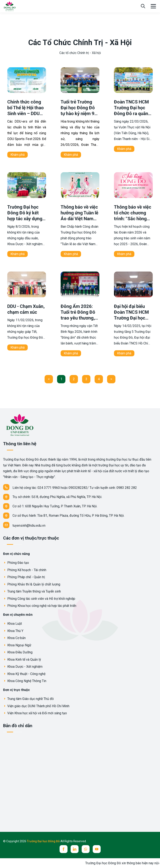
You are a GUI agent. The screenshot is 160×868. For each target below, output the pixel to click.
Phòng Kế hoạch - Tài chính (25, 570)
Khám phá (17, 155)
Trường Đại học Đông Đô (44, 841)
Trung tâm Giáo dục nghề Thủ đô (28, 699)
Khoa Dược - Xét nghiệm (23, 667)
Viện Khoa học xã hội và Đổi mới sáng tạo (35, 713)
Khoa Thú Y (13, 631)
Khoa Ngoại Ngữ (17, 645)
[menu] (153, 6)
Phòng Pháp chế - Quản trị (24, 577)
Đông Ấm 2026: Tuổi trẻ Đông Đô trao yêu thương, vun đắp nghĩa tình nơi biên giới (79, 318)
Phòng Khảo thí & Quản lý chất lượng (32, 584)
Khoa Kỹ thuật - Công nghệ (24, 674)
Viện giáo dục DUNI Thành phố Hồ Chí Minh (36, 706)
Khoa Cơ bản (14, 638)
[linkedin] (75, 849)
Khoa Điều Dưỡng (18, 652)
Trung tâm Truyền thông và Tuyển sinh (32, 591)
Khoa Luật (12, 624)
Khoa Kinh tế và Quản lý (22, 660)
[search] (143, 6)
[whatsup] (86, 849)
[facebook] (64, 849)
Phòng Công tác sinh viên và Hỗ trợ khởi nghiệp (39, 599)
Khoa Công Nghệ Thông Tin (25, 681)
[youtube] (97, 849)
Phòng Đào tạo (16, 563)
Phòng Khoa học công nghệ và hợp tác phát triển (40, 606)
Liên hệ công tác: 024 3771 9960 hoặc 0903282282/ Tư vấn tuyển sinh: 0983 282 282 (70, 487)
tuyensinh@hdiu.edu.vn (24, 525)
